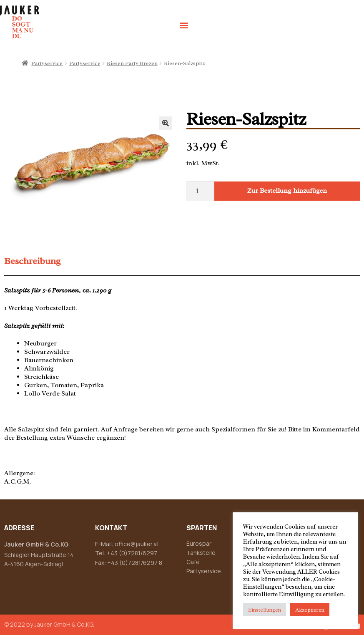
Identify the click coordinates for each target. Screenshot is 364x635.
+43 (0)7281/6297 (132, 553)
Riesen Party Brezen (132, 63)
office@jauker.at (137, 544)
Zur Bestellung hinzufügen (287, 191)
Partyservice (47, 63)
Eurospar (199, 543)
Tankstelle (201, 553)
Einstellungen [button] (265, 610)
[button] (184, 25)
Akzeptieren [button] (310, 610)
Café (193, 562)
